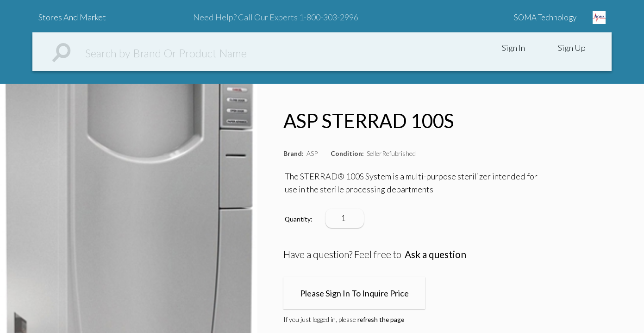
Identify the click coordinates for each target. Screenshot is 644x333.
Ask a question (435, 254)
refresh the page (381, 319)
